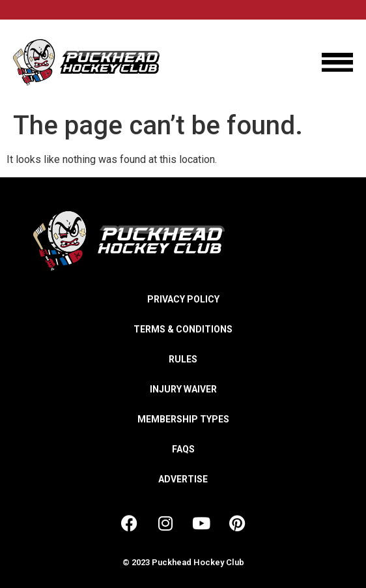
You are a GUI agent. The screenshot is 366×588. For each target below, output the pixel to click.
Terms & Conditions (183, 329)
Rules (183, 359)
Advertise (183, 479)
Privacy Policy (183, 299)
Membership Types (183, 419)
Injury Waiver (183, 389)
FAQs (183, 449)
